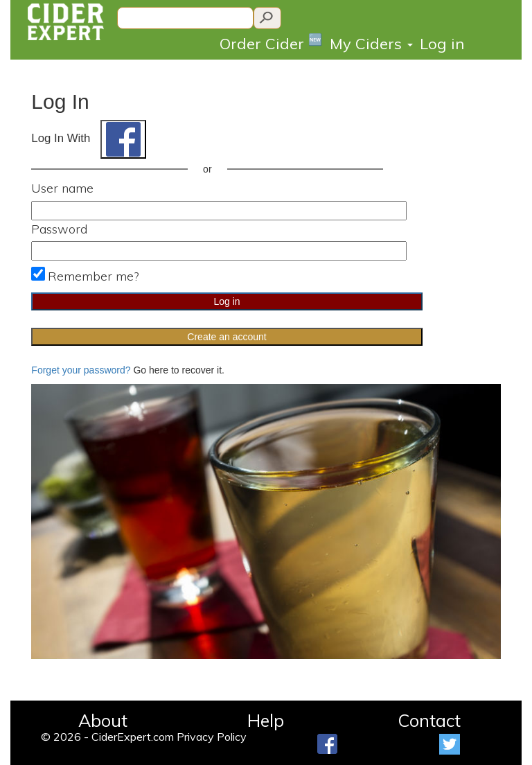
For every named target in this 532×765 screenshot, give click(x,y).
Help (266, 720)
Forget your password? (81, 370)
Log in (442, 44)
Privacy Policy (212, 737)
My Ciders (371, 44)
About (103, 720)
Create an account (227, 337)
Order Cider (271, 43)
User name (62, 188)
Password (59, 229)
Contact (429, 720)
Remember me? (93, 276)
